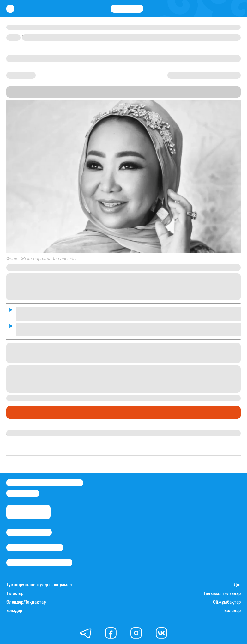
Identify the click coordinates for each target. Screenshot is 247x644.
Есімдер (14, 611)
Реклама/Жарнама (35, 548)
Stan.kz (188, 89)
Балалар (232, 611)
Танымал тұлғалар (222, 594)
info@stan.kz (23, 493)
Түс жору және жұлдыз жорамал (39, 585)
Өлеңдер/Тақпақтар (26, 602)
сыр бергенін (156, 398)
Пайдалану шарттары (39, 563)
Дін (237, 585)
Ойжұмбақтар (227, 602)
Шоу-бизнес (22, 412)
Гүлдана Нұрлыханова (32, 433)
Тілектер (15, 594)
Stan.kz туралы (29, 532)
